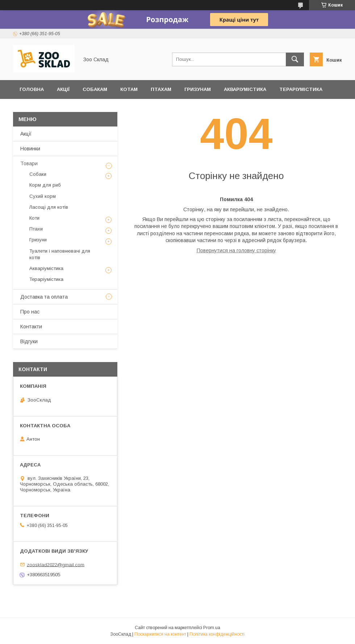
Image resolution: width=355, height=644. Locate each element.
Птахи (36, 229)
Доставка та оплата (82, 108)
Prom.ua (212, 628)
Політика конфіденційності (217, 634)
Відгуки (30, 108)
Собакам (95, 89)
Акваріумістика (245, 89)
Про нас (30, 312)
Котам (129, 89)
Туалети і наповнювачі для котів (60, 254)
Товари (29, 163)
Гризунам (198, 89)
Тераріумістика (301, 89)
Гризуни (38, 240)
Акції (63, 89)
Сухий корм (43, 196)
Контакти (31, 327)
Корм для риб (45, 185)
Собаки (38, 174)
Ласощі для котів (49, 207)
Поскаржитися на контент (160, 634)
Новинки (30, 149)
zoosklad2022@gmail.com (56, 564)
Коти (34, 218)
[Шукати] (295, 59)
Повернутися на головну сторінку (236, 250)
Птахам (161, 89)
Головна (32, 89)
